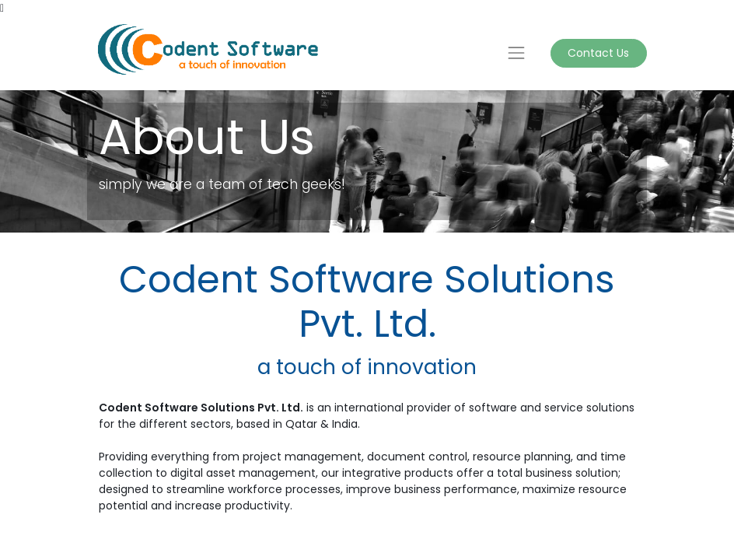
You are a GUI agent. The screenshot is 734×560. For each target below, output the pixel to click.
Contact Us (598, 53)
